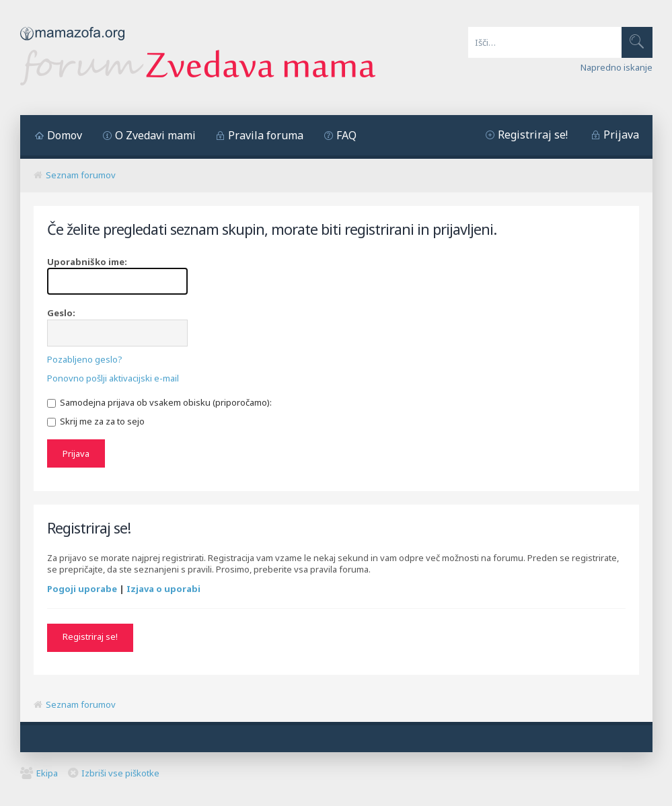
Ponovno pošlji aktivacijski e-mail (113, 378)
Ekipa (47, 773)
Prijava (621, 135)
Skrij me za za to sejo (96, 421)
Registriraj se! (533, 135)
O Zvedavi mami (155, 135)
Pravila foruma (266, 135)
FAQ (346, 135)
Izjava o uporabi (163, 589)
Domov (65, 135)
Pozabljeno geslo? (85, 359)
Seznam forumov (81, 175)
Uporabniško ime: (87, 262)
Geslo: (61, 313)
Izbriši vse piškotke (120, 773)
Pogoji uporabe (82, 589)
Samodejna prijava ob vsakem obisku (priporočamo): (159, 402)
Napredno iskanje (617, 67)
